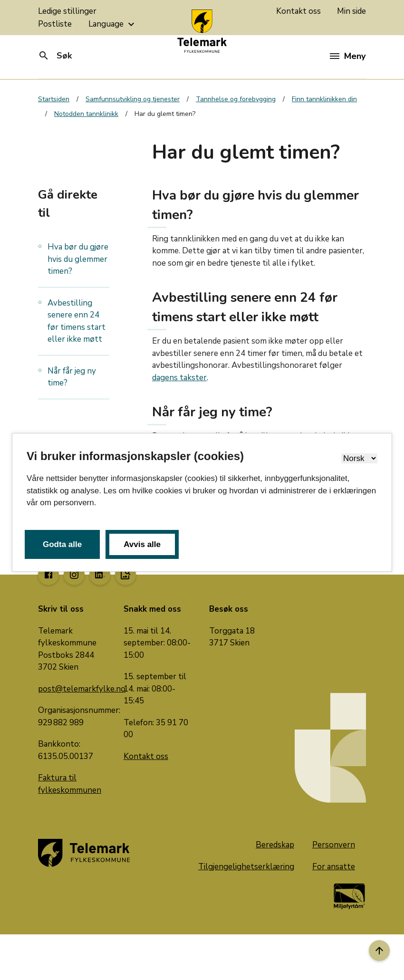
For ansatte (334, 867)
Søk (55, 56)
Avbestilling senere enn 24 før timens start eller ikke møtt (77, 321)
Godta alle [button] (62, 544)
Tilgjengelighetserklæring (246, 867)
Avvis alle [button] (142, 544)
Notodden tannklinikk (86, 114)
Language (113, 24)
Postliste (55, 24)
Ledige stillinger (67, 11)
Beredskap (275, 845)
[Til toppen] (379, 951)
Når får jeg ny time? (72, 377)
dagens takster (179, 378)
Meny (348, 56)
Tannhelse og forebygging (236, 99)
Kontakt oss (298, 11)
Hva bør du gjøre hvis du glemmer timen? (78, 259)
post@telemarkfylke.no (82, 689)
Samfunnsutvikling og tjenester (133, 99)
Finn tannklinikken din (324, 99)
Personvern (334, 845)
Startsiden (54, 99)
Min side (351, 11)
